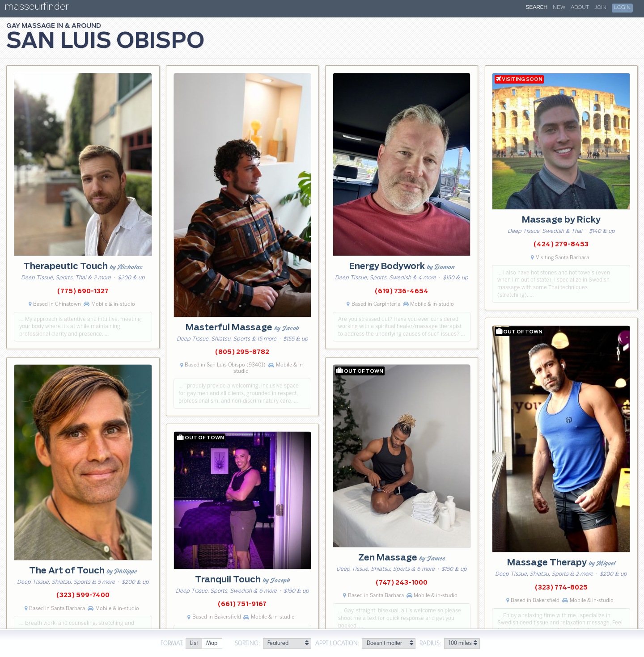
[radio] (194, 644)
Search (537, 8)
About (580, 8)
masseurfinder (36, 8)
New (559, 8)
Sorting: (248, 644)
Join (600, 8)
